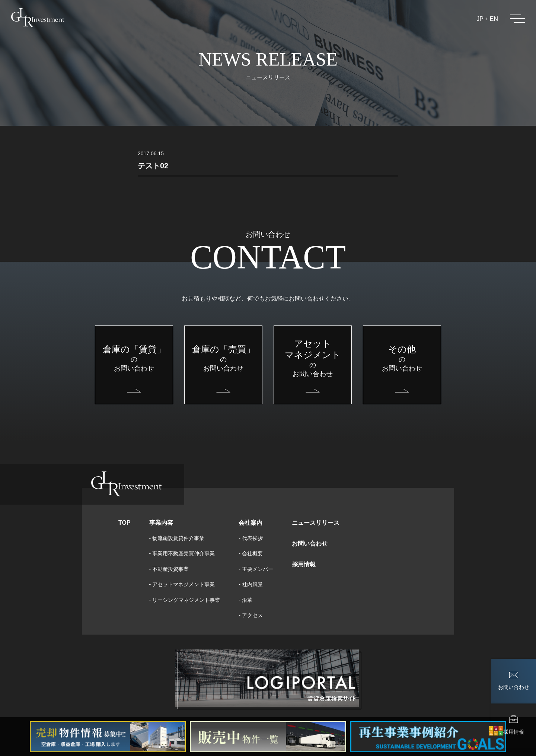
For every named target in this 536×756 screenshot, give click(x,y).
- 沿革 (245, 600)
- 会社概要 (251, 553)
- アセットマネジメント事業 (182, 584)
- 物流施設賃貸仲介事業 (177, 538)
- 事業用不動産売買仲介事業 (182, 553)
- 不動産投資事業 (169, 569)
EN (494, 19)
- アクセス (251, 615)
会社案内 (251, 523)
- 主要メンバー (256, 569)
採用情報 (304, 564)
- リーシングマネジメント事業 (185, 600)
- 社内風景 (251, 584)
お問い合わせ (310, 544)
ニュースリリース (316, 523)
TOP (125, 523)
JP (480, 19)
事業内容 (161, 523)
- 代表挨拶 (251, 538)
